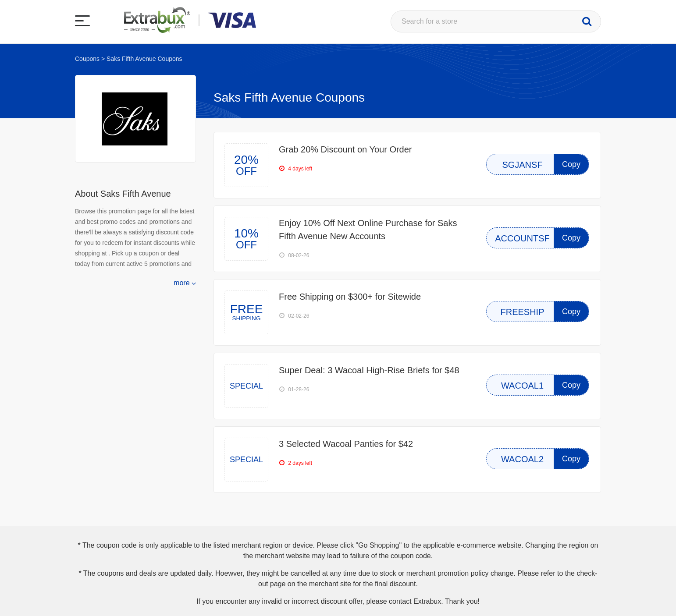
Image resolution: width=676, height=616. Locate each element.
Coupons (87, 59)
